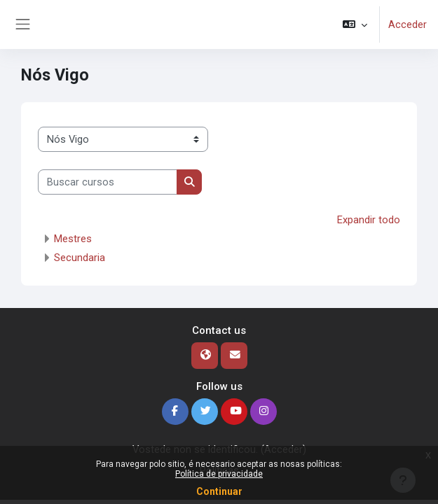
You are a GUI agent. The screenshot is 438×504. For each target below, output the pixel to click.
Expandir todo (369, 220)
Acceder (408, 24)
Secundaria (80, 258)
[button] (355, 24)
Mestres (73, 239)
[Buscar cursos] (108, 182)
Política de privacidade (219, 474)
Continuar (219, 491)
